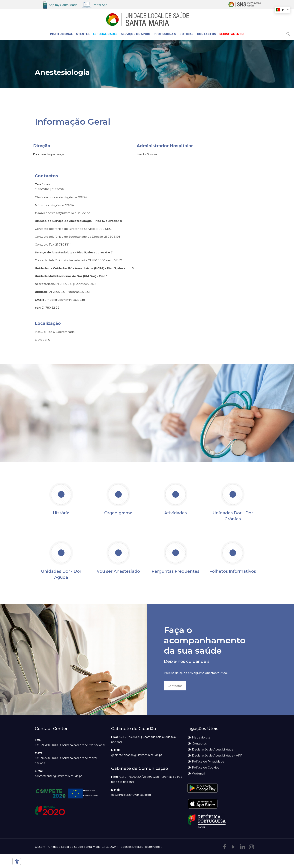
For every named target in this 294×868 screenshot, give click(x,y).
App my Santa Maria (63, 5)
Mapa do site (201, 737)
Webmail (198, 773)
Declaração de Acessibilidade (213, 749)
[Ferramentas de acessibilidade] (16, 861)
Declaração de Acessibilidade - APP (217, 755)
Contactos (199, 743)
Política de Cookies (205, 767)
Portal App (100, 5)
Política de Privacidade (208, 761)
